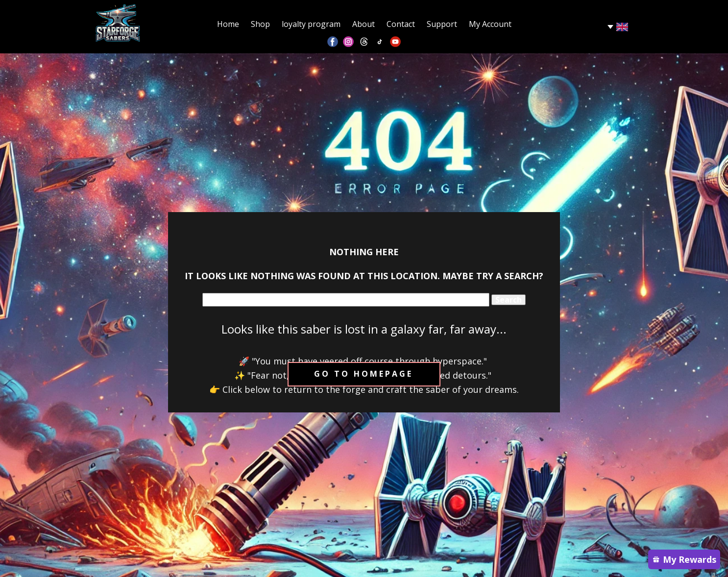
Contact (401, 24)
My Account (490, 24)
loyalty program (311, 24)
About (364, 24)
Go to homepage (364, 374)
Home (228, 24)
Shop (260, 24)
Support (442, 24)
